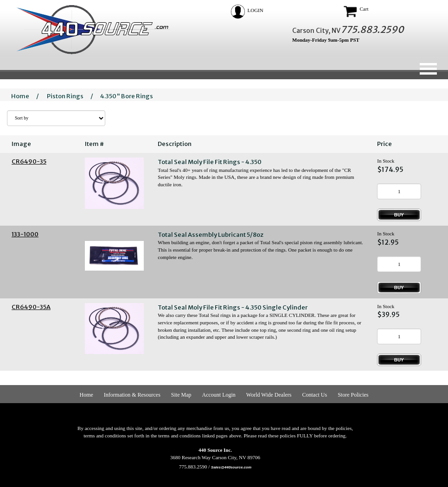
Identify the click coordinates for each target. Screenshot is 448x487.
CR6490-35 (29, 161)
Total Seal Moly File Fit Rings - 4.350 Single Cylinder (233, 307)
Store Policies (353, 395)
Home (20, 96)
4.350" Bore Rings (127, 96)
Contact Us (314, 395)
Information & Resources (132, 395)
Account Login (219, 395)
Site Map (181, 395)
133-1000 (25, 234)
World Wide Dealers (269, 395)
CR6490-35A (31, 307)
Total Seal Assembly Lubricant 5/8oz (211, 235)
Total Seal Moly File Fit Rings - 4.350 (210, 162)
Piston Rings (65, 96)
